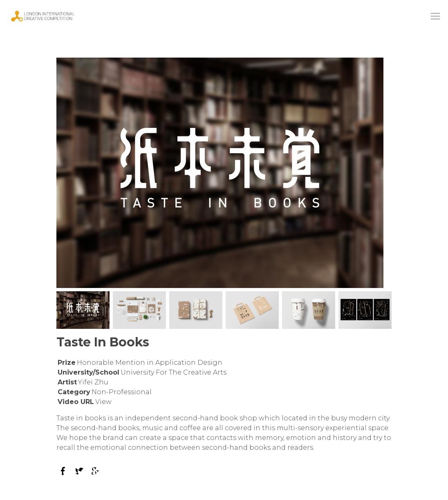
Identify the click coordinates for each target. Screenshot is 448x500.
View (103, 402)
